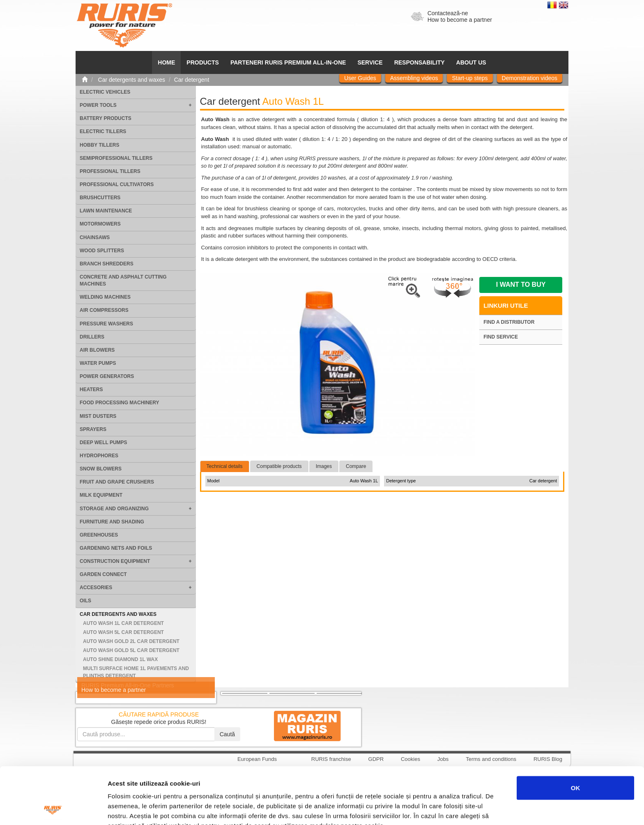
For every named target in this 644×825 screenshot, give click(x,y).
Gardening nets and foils (116, 548)
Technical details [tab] (225, 466)
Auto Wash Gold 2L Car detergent (131, 641)
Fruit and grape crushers (117, 482)
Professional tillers (110, 171)
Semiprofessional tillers (116, 158)
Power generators (107, 376)
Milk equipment (101, 495)
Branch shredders (107, 264)
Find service (501, 337)
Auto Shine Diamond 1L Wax (120, 659)
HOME (166, 62)
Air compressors (104, 310)
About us (471, 62)
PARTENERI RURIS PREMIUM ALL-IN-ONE (288, 62)
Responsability (420, 62)
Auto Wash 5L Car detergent (123, 632)
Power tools (98, 105)
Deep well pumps (103, 442)
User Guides (360, 78)
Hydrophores (99, 456)
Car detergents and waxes (118, 614)
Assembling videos (414, 78)
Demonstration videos (530, 78)
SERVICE (370, 62)
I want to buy (521, 285)
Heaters (91, 389)
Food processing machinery (120, 403)
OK (576, 734)
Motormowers (100, 224)
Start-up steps (470, 78)
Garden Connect (103, 574)
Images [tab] (324, 466)
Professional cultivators (117, 184)
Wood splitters (102, 251)
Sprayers (93, 429)
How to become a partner (460, 20)
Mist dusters (98, 416)
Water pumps (98, 363)
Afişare (411, 809)
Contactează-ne (448, 13)
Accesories (96, 588)
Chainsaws (95, 237)
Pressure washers (106, 324)
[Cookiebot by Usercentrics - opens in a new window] (53, 809)
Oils (85, 601)
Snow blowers (101, 469)
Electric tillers (103, 131)
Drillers (92, 337)
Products (203, 62)
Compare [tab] (356, 466)
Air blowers (97, 350)
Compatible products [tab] (279, 466)
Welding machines (105, 297)
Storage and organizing (114, 509)
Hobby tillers (99, 145)
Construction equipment (115, 561)
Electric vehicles (105, 92)
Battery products (106, 118)
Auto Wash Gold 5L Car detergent (131, 650)
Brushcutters (100, 198)
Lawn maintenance (106, 211)
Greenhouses (99, 535)
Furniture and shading (112, 522)
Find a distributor (509, 322)
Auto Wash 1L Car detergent (123, 623)
